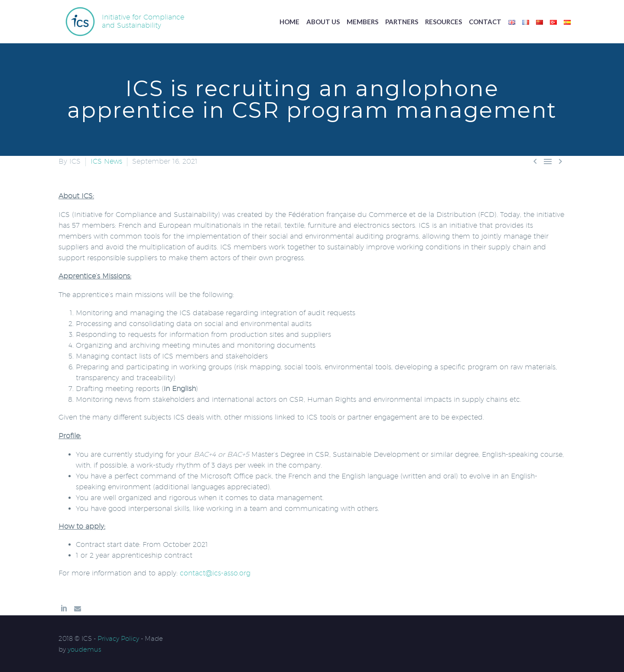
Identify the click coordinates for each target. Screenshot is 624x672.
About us (323, 22)
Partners (402, 22)
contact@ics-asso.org (215, 573)
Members (362, 22)
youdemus (84, 649)
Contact (485, 22)
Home (289, 22)
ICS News (106, 161)
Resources (444, 22)
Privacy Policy (118, 638)
